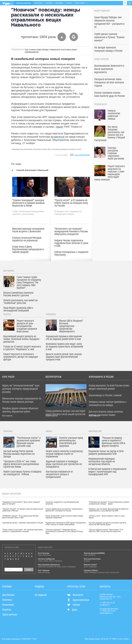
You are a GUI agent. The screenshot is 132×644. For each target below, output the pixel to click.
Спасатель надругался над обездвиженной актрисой (62, 503)
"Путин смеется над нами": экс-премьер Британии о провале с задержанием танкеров (23, 531)
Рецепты (69, 3)
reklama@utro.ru (106, 613)
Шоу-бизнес (39, 3)
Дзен (72, 610)
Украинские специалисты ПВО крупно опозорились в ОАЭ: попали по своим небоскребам (66, 524)
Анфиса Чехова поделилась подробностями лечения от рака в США (71, 243)
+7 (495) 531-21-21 (107, 603)
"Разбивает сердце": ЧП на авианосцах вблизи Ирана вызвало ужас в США (20, 517)
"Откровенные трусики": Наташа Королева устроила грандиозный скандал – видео (109, 503)
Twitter (74, 605)
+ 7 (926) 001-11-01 (107, 611)
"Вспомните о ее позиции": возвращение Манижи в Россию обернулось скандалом (71, 232)
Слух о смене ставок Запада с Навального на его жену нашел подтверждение (51, 51)
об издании (41, 595)
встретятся (58, 137)
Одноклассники (78, 600)
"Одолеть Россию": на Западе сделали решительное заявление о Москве (23, 510)
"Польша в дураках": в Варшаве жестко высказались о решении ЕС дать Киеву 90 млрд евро (64, 532)
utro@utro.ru (105, 605)
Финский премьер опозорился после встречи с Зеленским (28, 230)
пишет (60, 127)
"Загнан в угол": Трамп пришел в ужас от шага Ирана (107, 517)
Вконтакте (75, 595)
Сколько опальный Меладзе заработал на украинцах (27, 239)
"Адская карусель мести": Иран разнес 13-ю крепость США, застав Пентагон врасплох (106, 531)
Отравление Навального (24, 3)
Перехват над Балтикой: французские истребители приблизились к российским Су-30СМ (109, 510)
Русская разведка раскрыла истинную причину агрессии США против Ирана (107, 524)
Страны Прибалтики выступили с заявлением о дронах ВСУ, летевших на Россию (64, 510)
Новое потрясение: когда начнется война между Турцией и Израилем (64, 517)
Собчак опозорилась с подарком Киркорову (71, 253)
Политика (49, 3)
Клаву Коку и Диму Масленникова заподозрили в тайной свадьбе (28, 249)
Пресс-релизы (80, 3)
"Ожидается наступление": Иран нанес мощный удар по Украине (21, 503)
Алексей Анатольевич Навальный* (33, 170)
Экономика (59, 3)
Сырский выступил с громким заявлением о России (23, 523)
